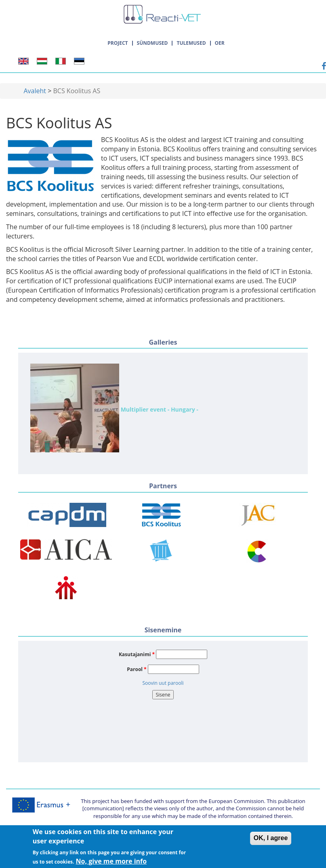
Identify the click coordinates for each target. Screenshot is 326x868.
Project (118, 43)
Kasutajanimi (137, 654)
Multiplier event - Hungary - (114, 408)
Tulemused (191, 43)
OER (220, 43)
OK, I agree (271, 840)
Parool (137, 669)
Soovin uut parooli (163, 683)
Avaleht (35, 91)
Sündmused (152, 43)
